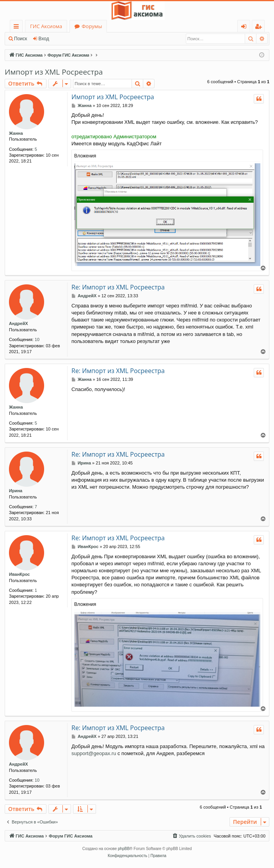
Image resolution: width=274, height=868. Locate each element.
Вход (44, 39)
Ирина (16, 491)
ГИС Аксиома (46, 26)
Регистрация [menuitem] (260, 28)
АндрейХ (19, 323)
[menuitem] (191, 836)
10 (37, 339)
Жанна (16, 133)
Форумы (92, 26)
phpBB (124, 849)
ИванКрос (19, 574)
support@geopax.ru (94, 753)
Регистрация (74, 39)
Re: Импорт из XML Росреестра (118, 287)
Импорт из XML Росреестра (54, 72)
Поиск (20, 39)
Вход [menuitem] (245, 28)
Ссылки (18, 28)
